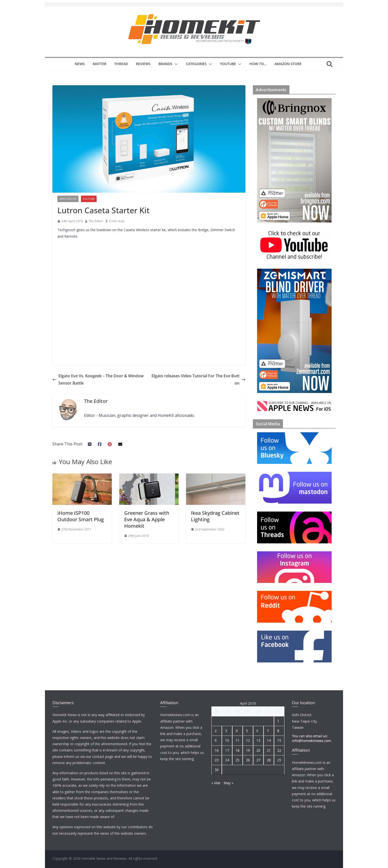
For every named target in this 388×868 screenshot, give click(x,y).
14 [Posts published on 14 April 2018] (269, 740)
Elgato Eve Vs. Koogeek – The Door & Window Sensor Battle (98, 379)
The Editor (96, 221)
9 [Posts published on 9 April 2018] (216, 740)
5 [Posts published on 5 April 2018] (247, 731)
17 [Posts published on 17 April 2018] (227, 750)
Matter (99, 64)
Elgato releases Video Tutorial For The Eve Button (198, 379)
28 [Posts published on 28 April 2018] (269, 760)
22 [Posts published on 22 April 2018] (279, 750)
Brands (165, 64)
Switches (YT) (68, 199)
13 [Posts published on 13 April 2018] (258, 740)
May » (228, 783)
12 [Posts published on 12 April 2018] (248, 740)
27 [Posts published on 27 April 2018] (258, 760)
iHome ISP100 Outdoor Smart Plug (81, 516)
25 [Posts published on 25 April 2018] (237, 760)
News (80, 64)
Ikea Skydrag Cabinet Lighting (215, 516)
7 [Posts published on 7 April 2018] (268, 731)
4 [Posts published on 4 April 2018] (236, 731)
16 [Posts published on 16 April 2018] (217, 750)
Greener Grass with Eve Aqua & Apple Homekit (147, 519)
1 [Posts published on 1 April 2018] (278, 721)
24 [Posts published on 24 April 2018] (227, 760)
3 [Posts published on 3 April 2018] (226, 731)
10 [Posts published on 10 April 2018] (227, 740)
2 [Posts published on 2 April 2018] (216, 731)
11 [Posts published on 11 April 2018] (237, 740)
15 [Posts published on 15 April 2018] (279, 740)
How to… (258, 64)
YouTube (228, 64)
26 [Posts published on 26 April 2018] (248, 760)
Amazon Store (288, 64)
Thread (121, 64)
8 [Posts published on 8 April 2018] (278, 731)
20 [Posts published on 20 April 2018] (258, 750)
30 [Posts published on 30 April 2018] (217, 770)
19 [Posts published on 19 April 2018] (248, 750)
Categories (196, 64)
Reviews (143, 64)
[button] (175, 64)
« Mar (216, 783)
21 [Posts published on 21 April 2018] (269, 750)
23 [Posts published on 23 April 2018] (217, 760)
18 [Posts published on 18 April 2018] (237, 750)
